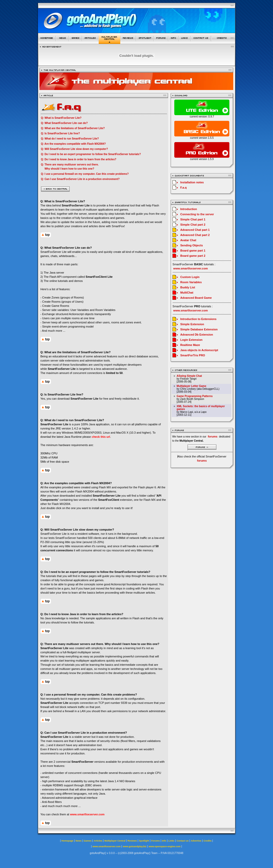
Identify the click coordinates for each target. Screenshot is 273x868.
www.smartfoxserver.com (87, 814)
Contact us (183, 841)
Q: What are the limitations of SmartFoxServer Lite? (73, 128)
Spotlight (144, 841)
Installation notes (192, 182)
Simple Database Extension (199, 329)
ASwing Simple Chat (189, 376)
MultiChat (187, 293)
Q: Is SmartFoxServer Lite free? (61, 133)
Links (171, 841)
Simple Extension (192, 324)
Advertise (196, 841)
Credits (208, 841)
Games (88, 841)
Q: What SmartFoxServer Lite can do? (64, 123)
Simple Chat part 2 (193, 225)
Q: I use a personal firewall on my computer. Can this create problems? (85, 174)
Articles (98, 841)
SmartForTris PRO (193, 355)
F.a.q (183, 188)
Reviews (132, 841)
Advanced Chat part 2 (195, 235)
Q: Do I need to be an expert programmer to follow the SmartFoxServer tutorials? (91, 154)
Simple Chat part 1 (193, 219)
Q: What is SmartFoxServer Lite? (61, 118)
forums (202, 461)
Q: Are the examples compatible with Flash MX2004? (74, 144)
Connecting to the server (197, 214)
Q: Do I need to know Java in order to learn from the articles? (79, 159)
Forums (155, 841)
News (79, 841)
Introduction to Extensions (198, 319)
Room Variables (191, 282)
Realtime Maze (190, 345)
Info (164, 841)
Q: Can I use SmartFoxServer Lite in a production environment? (80, 179)
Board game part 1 (193, 251)
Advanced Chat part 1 (195, 230)
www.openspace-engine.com (165, 846)
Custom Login (190, 277)
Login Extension (191, 340)
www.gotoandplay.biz (135, 846)
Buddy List (188, 287)
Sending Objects (192, 245)
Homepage (67, 841)
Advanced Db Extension (197, 335)
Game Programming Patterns (195, 396)
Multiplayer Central (115, 841)
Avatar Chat (188, 240)
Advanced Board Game (196, 298)
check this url (101, 437)
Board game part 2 (193, 256)
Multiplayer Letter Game (191, 386)
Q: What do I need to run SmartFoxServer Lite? (70, 139)
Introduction (189, 209)
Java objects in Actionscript (199, 350)
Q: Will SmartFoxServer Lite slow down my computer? (75, 149)
